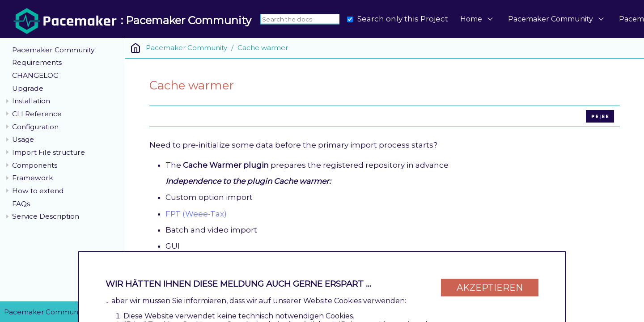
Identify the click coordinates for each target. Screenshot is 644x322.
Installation (31, 101)
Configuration (35, 127)
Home (471, 19)
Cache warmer (263, 48)
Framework (33, 178)
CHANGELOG (35, 75)
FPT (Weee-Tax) (196, 214)
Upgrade (28, 88)
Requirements (37, 62)
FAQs (21, 204)
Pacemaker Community (551, 19)
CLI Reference (37, 114)
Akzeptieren (490, 287)
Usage (23, 139)
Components (35, 165)
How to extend (38, 191)
